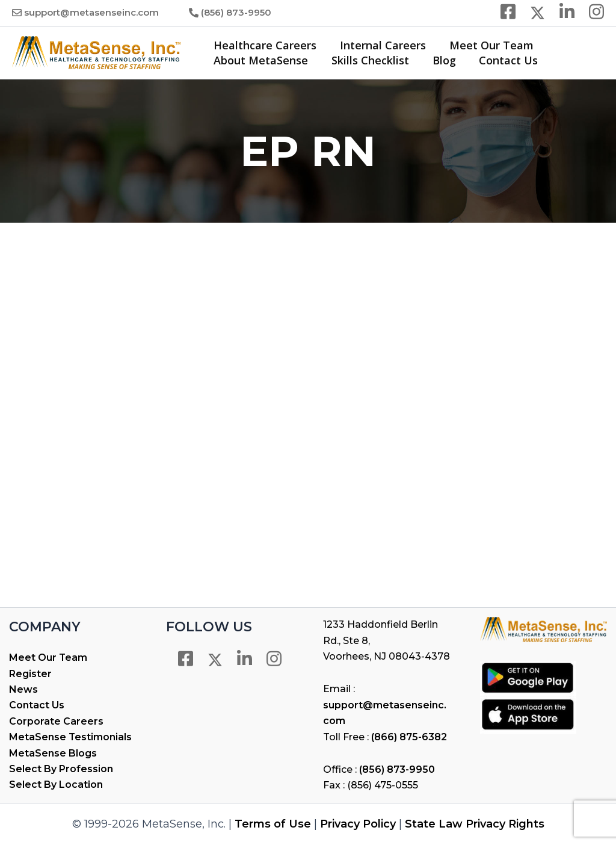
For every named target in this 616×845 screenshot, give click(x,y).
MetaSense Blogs (53, 753)
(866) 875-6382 (409, 737)
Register (30, 674)
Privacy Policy (358, 824)
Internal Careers (380, 45)
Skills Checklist (368, 60)
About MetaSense (260, 60)
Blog (440, 60)
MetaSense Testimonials (71, 737)
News (23, 689)
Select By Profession (61, 769)
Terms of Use (273, 824)
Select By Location (56, 785)
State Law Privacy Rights (475, 824)
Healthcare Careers (264, 45)
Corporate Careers (56, 721)
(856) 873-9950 (236, 12)
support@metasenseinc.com (91, 12)
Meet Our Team (487, 45)
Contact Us (503, 60)
